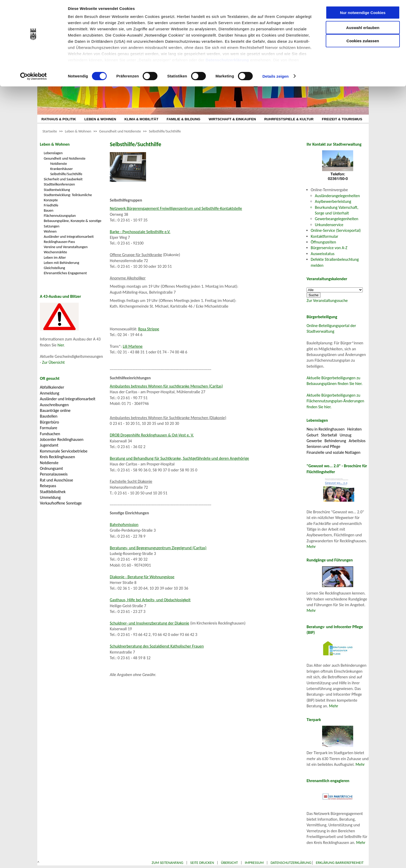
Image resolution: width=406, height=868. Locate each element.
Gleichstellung (54, 268)
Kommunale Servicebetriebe (64, 451)
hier (61, 345)
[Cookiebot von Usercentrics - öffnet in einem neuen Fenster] (34, 79)
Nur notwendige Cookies (363, 15)
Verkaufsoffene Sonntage (61, 503)
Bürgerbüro (49, 422)
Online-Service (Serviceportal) (336, 230)
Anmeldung (50, 393)
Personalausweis (54, 474)
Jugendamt (49, 445)
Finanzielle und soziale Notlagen (334, 452)
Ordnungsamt (51, 468)
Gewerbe (314, 441)
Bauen (49, 210)
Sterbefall (329, 435)
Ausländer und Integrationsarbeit (69, 236)
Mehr (311, 547)
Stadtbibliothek (53, 492)
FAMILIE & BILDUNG (184, 119)
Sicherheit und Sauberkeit (63, 179)
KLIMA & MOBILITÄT (141, 119)
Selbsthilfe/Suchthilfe (165, 131)
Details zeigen (275, 79)
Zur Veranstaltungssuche (327, 301)
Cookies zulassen (363, 43)
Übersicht (229, 863)
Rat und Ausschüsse (56, 480)
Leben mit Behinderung (61, 263)
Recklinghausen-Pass (59, 242)
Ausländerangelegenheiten (337, 196)
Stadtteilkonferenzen (59, 184)
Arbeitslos (357, 441)
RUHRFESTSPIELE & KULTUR (289, 119)
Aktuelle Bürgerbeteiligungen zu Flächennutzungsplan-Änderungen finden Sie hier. (335, 401)
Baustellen (49, 416)
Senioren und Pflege (323, 446)
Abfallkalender (52, 387)
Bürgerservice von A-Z (329, 248)
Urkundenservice (329, 225)
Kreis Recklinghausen (57, 457)
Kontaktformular (324, 236)
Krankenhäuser (61, 169)
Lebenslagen (53, 153)
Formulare (49, 428)
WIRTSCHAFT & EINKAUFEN (232, 119)
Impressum (254, 863)
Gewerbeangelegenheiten (337, 219)
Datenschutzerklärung (227, 62)
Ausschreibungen (54, 405)
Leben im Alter (55, 257)
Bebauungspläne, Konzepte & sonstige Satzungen (72, 223)
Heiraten (354, 429)
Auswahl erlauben (363, 30)
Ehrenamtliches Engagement (65, 273)
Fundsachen (50, 434)
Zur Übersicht (53, 362)
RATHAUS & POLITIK (59, 119)
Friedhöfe (51, 205)
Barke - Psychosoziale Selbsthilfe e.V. (140, 232)
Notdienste (59, 164)
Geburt (313, 435)
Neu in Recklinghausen (326, 429)
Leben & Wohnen (78, 131)
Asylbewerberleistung (333, 201)
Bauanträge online (55, 410)
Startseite (50, 131)
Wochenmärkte (55, 252)
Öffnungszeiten (323, 242)
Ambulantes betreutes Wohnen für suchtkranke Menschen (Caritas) (166, 386)
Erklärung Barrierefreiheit (340, 863)
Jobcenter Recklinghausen (62, 439)
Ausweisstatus (323, 254)
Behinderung (335, 441)
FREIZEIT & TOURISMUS (342, 119)
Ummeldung (50, 497)
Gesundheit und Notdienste (120, 131)
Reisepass (48, 486)
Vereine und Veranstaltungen (66, 247)
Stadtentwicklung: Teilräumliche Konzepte (68, 197)
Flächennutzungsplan (60, 216)
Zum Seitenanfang (168, 863)
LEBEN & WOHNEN (100, 119)
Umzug (346, 435)
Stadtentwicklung (57, 190)
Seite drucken (202, 863)
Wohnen (50, 231)
